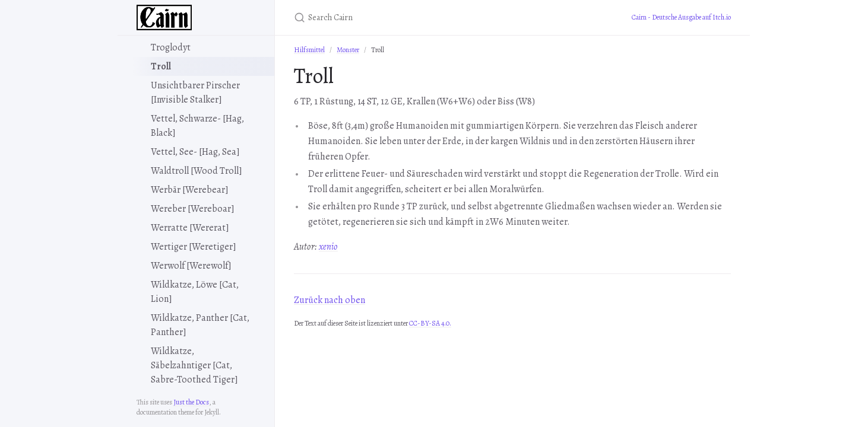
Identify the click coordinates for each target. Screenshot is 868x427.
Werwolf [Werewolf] (191, 266)
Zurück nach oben (330, 300)
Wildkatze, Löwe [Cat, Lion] (195, 292)
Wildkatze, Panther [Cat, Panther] (200, 325)
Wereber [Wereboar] (193, 209)
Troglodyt (171, 47)
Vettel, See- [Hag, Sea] (195, 152)
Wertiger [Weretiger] (194, 247)
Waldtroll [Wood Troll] (197, 171)
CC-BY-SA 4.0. (430, 323)
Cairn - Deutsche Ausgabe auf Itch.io (681, 17)
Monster (348, 50)
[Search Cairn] (434, 17)
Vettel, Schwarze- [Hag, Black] (197, 126)
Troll (161, 66)
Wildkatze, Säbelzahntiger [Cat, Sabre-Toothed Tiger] (194, 365)
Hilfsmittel (309, 50)
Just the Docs (191, 402)
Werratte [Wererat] (190, 228)
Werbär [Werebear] (190, 190)
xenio (328, 247)
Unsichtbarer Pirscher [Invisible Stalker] (195, 93)
